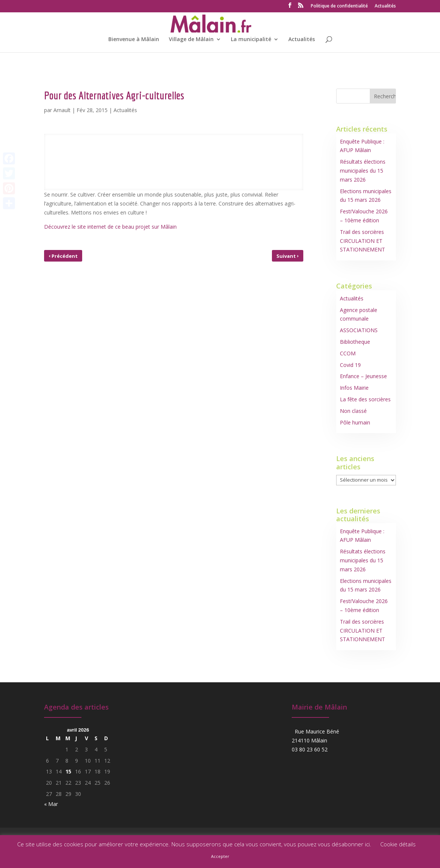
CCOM (348, 353)
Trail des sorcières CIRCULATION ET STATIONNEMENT (362, 241)
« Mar (51, 804)
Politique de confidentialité (339, 6)
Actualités (385, 6)
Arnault (62, 110)
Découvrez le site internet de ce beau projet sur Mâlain (110, 227)
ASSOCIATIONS (359, 330)
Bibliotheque (355, 342)
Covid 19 (350, 365)
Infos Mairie (354, 388)
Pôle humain (355, 422)
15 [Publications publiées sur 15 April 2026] (68, 771)
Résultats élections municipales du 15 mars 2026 (363, 171)
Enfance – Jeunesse (363, 376)
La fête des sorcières (365, 399)
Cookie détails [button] (398, 844)
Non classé (353, 411)
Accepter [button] (220, 856)
